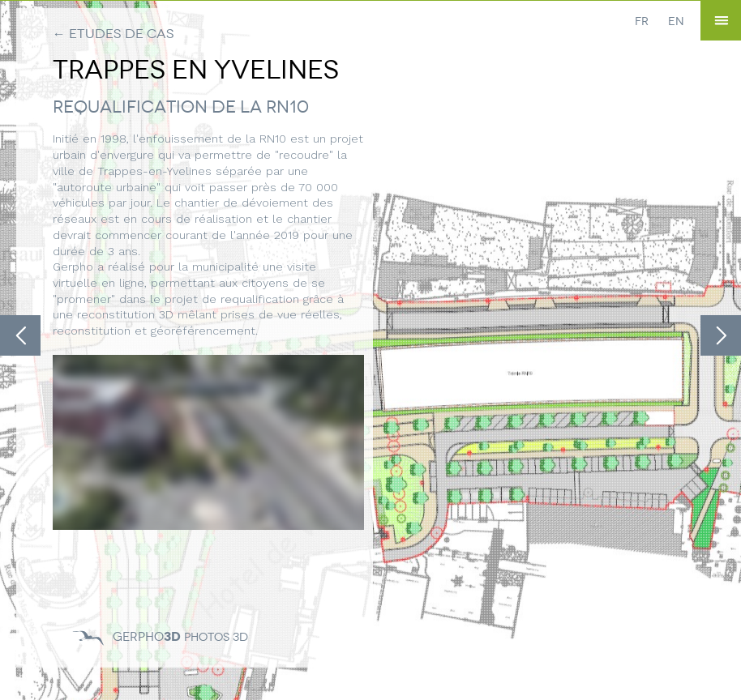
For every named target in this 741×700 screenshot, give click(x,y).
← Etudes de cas (114, 34)
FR (642, 21)
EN (676, 21)
